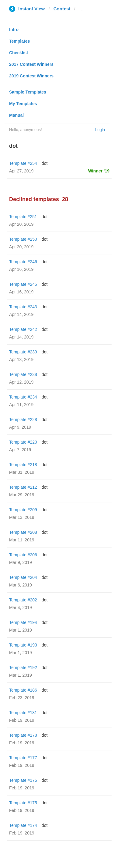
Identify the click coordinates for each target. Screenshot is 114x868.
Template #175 (23, 803)
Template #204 (23, 577)
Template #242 (23, 329)
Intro (14, 30)
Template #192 (23, 668)
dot (45, 163)
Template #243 (23, 307)
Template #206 (23, 555)
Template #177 (23, 758)
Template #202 (23, 600)
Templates (19, 41)
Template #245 (23, 284)
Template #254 (23, 163)
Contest (62, 9)
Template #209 (23, 510)
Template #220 (23, 442)
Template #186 (23, 690)
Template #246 (23, 262)
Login (100, 130)
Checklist (19, 53)
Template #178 (23, 735)
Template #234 (23, 397)
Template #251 (23, 217)
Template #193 (23, 645)
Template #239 (23, 352)
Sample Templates (28, 92)
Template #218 (23, 465)
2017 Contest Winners (31, 64)
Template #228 (23, 420)
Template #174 (23, 825)
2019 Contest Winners (31, 76)
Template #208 (23, 532)
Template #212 (23, 487)
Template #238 (23, 374)
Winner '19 (99, 171)
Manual (16, 115)
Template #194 (23, 622)
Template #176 (23, 780)
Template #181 (23, 713)
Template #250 (23, 239)
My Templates (23, 104)
